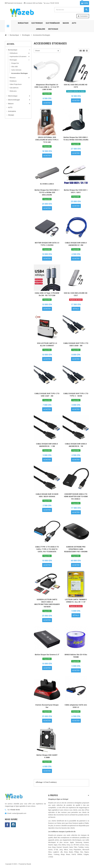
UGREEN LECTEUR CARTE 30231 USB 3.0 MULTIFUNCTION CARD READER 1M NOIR (47, 603)
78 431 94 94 (51, 3)
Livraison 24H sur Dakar (33, 3)
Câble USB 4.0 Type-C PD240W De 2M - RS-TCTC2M (47, 294)
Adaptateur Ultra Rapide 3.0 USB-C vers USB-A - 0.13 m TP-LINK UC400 (47, 87)
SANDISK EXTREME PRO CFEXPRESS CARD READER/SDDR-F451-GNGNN (76, 549)
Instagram (13, 825)
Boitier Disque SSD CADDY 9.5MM (47, 756)
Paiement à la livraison (14, 3)
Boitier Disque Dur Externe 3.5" (47, 655)
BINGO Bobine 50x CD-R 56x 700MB (76, 656)
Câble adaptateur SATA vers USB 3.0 (76, 706)
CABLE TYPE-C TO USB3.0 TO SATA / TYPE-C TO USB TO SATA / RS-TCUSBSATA (47, 549)
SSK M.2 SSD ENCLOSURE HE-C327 (76, 294)
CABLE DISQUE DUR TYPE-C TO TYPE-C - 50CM (76, 395)
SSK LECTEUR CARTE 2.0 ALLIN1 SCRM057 (47, 345)
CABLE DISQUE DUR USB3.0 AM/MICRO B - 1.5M (47, 445)
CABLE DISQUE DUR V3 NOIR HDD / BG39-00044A (47, 495)
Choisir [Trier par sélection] (37, 51)
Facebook (7, 825)
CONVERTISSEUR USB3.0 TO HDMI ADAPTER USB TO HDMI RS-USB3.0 (76, 497)
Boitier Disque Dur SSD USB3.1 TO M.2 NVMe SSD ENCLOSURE (76, 139)
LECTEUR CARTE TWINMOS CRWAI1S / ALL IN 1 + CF (76, 601)
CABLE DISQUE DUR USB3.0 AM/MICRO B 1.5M (76, 244)
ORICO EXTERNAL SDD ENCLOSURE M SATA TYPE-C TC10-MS (47, 140)
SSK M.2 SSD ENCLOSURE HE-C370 (76, 86)
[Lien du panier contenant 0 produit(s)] (85, 3)
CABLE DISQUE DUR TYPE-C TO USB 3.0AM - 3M (76, 345)
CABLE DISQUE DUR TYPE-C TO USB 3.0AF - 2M (47, 395)
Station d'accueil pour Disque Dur (47, 706)
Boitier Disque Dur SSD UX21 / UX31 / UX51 (76, 191)
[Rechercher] (72, 10)
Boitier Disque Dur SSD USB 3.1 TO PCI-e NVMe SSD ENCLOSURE (47, 192)
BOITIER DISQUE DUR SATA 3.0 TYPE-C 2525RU (47, 244)
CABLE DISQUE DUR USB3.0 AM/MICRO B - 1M (76, 445)
